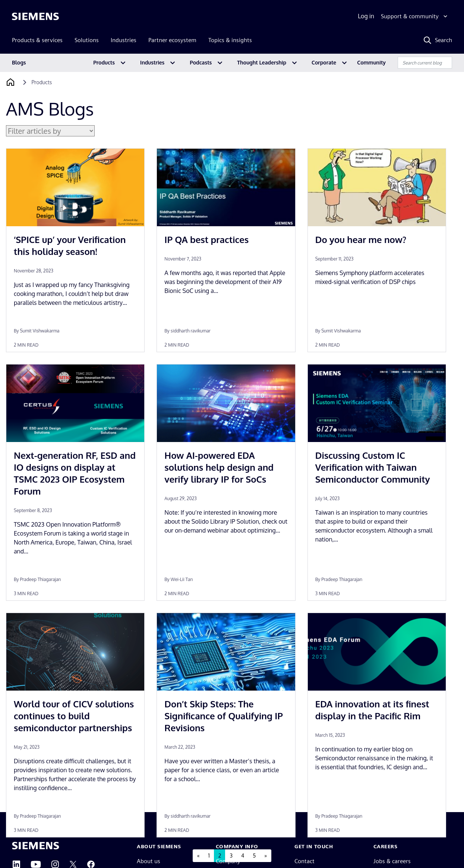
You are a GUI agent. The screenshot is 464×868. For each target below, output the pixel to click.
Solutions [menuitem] (87, 40)
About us (149, 861)
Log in (366, 16)
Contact (304, 861)
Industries (152, 62)
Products (104, 62)
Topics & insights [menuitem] (230, 40)
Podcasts (201, 62)
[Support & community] (415, 16)
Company (228, 861)
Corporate (324, 62)
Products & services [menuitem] (37, 40)
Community (371, 62)
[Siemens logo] (35, 16)
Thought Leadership (262, 62)
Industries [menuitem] (124, 40)
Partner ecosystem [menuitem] (172, 40)
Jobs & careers (392, 861)
